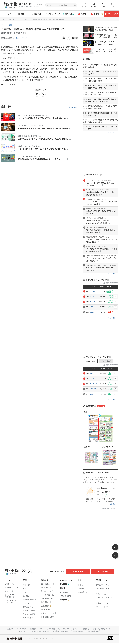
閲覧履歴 (85, 5)
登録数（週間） (91, 361)
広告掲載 (33, 629)
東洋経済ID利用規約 (60, 631)
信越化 (92, 312)
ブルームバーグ (22, 38)
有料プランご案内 (112, 14)
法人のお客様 (104, 571)
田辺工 (92, 373)
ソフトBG (93, 389)
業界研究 (68, 14)
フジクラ (93, 378)
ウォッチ (103, 5)
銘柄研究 (37, 14)
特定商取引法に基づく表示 (103, 629)
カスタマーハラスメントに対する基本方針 (34, 631)
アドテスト (93, 384)
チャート (94, 5)
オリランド (93, 291)
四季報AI (97, 14)
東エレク (93, 302)
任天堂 (92, 296)
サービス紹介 (21, 629)
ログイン (112, 5)
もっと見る (73, 107)
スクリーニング (52, 14)
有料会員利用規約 (78, 631)
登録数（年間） (106, 361)
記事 (22, 14)
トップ (7, 14)
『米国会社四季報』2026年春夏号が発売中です (28, 4)
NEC (91, 307)
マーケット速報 (22, 19)
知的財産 (86, 629)
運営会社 (9, 629)
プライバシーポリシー (71, 629)
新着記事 (11, 19)
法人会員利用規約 (94, 631)
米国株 (82, 14)
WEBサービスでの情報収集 (50, 629)
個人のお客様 (81, 571)
